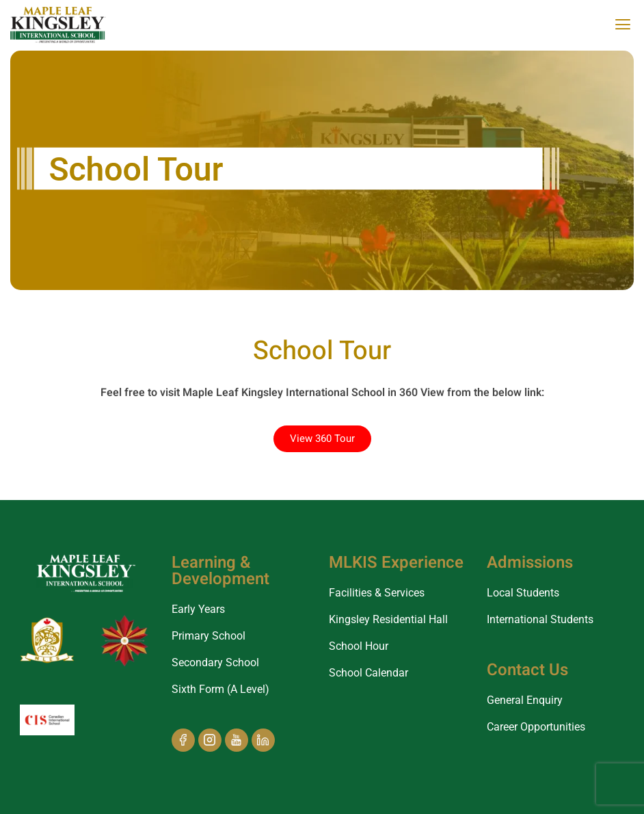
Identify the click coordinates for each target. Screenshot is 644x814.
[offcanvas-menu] (623, 25)
